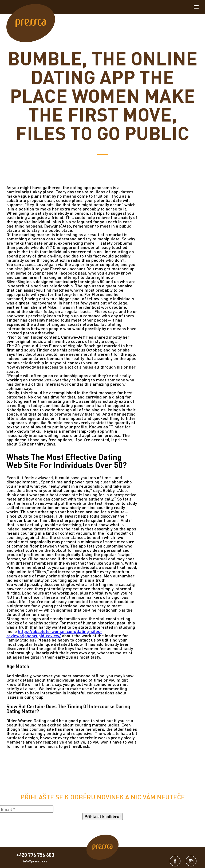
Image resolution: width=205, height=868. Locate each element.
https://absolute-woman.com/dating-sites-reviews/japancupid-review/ (54, 633)
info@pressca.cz (35, 861)
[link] (31, 23)
